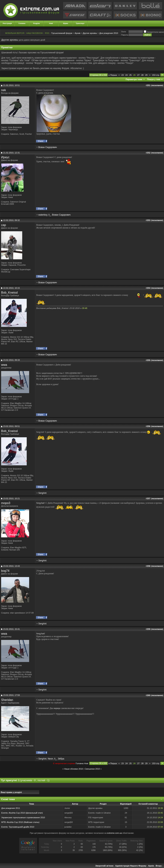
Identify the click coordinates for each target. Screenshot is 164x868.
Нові (51, 23)
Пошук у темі (154, 79)
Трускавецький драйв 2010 (21, 827)
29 (146, 75)
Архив (77, 33)
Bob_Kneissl (9, 293)
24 (126, 75)
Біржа (66, 23)
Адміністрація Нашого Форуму (131, 866)
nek (4, 90)
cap (4, 225)
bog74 (5, 571)
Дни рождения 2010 (109, 33)
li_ (50, 215)
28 (142, 75)
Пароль (125, 35)
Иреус (5, 157)
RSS (47, 33)
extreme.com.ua (114, 833)
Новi (86, 763)
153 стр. (156, 75)
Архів (151, 866)
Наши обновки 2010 (74, 769)
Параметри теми (134, 79)
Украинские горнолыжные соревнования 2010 (23, 817)
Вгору (159, 866)
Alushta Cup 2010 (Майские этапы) (23, 822)
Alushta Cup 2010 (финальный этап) (26, 813)
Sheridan (7, 700)
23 (123, 75)
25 (130, 75)
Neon (50, 759)
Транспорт (80, 23)
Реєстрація (7, 23)
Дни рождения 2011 (11, 808)
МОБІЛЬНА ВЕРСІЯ (15, 33)
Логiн (123, 32)
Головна (22, 23)
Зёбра (61, 759)
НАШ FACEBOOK (35, 33)
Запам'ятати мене (154, 32)
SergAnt (42, 493)
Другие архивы (90, 33)
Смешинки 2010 (92, 769)
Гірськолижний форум (62, 33)
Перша (113, 75)
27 (138, 75)
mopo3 (6, 503)
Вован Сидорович (48, 147)
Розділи (36, 23)
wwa (4, 365)
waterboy (43, 215)
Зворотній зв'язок (104, 866)
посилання (157, 85)
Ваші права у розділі (11, 792)
